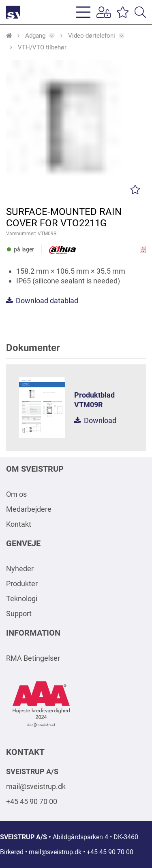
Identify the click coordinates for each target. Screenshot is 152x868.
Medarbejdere (29, 509)
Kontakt (19, 524)
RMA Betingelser (33, 658)
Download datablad (42, 301)
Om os (16, 494)
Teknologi (22, 599)
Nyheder (20, 569)
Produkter (22, 584)
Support (19, 614)
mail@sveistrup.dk (36, 786)
